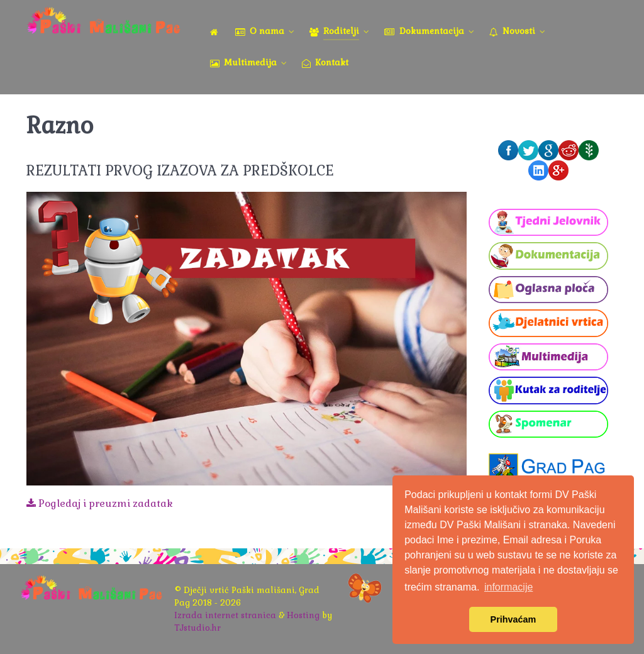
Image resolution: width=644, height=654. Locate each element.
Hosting (303, 615)
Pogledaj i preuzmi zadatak (100, 503)
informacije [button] (508, 587)
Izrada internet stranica (225, 615)
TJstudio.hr (197, 628)
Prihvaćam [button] (514, 619)
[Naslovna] (216, 32)
